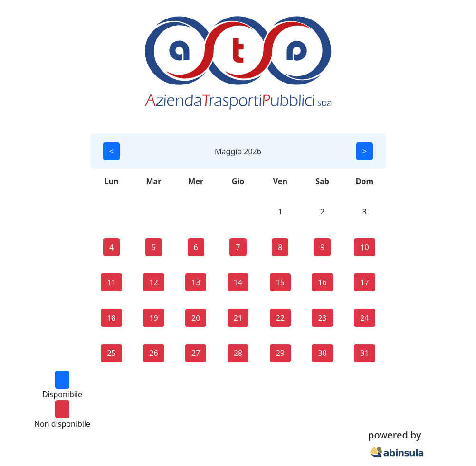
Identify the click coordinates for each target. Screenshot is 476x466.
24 (364, 318)
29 (280, 353)
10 (364, 247)
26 (153, 353)
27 (196, 353)
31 (364, 353)
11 (111, 282)
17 (364, 282)
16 (322, 282)
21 (238, 318)
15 (280, 282)
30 (322, 353)
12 (153, 282)
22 (280, 318)
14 (238, 282)
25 (111, 353)
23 (322, 318)
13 (196, 282)
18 (111, 318)
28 (238, 353)
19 (153, 318)
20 (196, 318)
